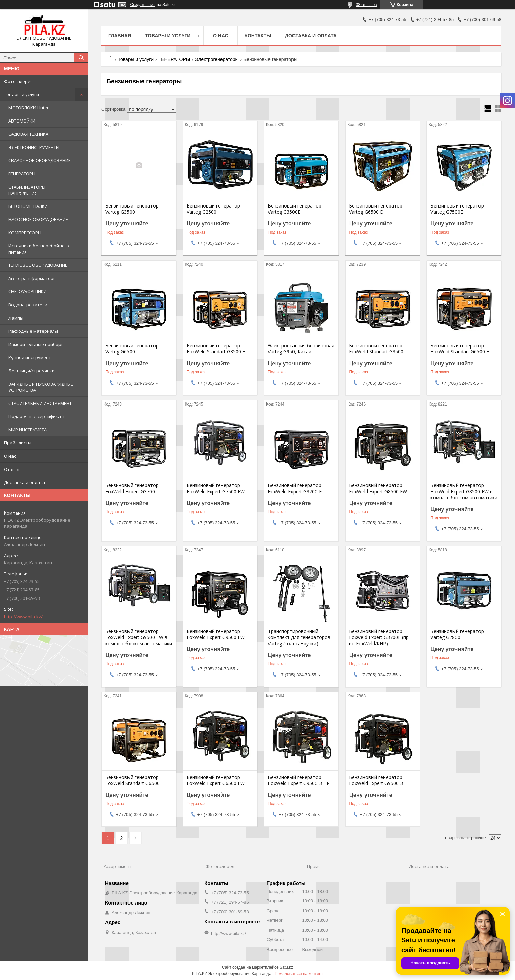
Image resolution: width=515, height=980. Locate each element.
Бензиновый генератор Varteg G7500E (457, 209)
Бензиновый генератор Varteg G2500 (213, 209)
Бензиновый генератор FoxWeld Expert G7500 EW (216, 488)
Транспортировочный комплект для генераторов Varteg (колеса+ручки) (299, 637)
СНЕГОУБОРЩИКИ (28, 291)
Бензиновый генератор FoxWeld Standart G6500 (132, 780)
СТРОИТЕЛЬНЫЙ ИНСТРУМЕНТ (40, 403)
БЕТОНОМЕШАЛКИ (28, 206)
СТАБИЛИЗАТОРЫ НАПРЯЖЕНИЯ (27, 190)
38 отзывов (366, 5)
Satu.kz (286, 967)
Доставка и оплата (25, 482)
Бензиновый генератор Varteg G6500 (132, 349)
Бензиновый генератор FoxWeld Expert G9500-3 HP (299, 780)
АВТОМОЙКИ (22, 121)
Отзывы (13, 469)
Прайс (314, 866)
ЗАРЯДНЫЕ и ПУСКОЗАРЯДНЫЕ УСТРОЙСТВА (41, 387)
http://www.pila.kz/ (23, 617)
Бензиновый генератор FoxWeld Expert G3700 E (295, 488)
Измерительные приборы (37, 344)
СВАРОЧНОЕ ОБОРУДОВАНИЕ (40, 160)
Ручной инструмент (30, 357)
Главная (120, 36)
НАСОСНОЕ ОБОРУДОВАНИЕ (38, 219)
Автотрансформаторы (33, 278)
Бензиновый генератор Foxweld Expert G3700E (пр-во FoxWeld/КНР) (380, 637)
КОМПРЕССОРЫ (25, 233)
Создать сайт (143, 5)
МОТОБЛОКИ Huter (29, 108)
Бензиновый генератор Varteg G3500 (132, 209)
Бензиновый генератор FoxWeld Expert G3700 (132, 488)
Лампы (16, 318)
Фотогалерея (18, 81)
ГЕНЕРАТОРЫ (22, 174)
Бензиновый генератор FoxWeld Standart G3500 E (216, 349)
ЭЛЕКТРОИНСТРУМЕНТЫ (34, 147)
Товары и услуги (21, 94)
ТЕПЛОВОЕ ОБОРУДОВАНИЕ (38, 265)
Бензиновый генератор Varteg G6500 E (376, 209)
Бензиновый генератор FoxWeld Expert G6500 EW (216, 780)
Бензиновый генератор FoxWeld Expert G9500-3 (376, 780)
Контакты (258, 36)
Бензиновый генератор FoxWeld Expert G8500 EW (378, 488)
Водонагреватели (28, 305)
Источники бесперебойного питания (39, 249)
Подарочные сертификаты (38, 416)
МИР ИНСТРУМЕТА (28, 430)
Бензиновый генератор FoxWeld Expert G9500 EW (216, 634)
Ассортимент (118, 866)
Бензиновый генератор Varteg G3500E (295, 209)
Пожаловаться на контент (299, 974)
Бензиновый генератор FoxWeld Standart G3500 (376, 349)
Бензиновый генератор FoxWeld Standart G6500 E (460, 349)
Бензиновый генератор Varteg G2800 (457, 634)
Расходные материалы (33, 331)
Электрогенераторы (217, 59)
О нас (10, 456)
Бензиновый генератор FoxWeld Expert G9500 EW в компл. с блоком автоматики (139, 637)
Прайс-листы (18, 443)
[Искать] (81, 58)
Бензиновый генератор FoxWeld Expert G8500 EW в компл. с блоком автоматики (464, 492)
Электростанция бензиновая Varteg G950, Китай (301, 349)
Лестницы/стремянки (32, 371)
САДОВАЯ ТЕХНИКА (28, 134)
